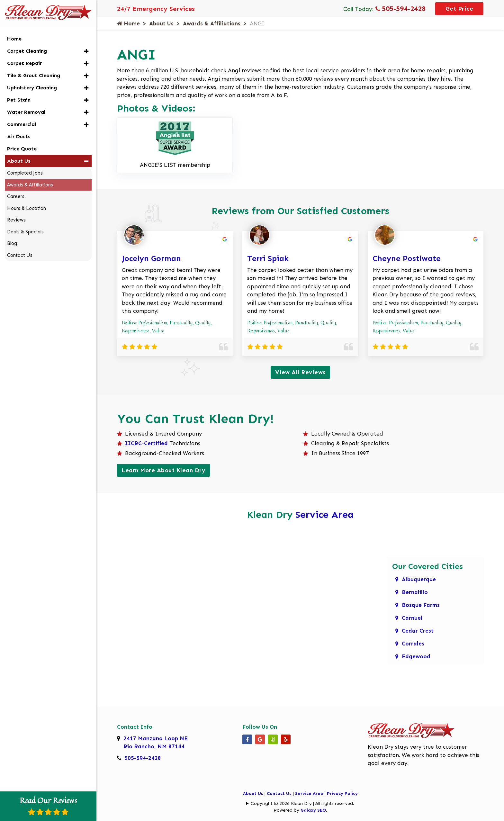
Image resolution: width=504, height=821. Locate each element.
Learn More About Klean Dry (163, 470)
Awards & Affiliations (212, 23)
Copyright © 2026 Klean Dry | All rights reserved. (302, 803)
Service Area (324, 515)
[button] (86, 51)
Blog (12, 243)
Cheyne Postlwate (407, 258)
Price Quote (22, 149)
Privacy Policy (342, 794)
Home (128, 23)
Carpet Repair (24, 63)
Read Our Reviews (48, 805)
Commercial (22, 124)
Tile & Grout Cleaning (34, 75)
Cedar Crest (418, 631)
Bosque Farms (421, 605)
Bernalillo (415, 592)
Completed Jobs (25, 173)
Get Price (459, 9)
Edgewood (416, 656)
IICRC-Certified (146, 443)
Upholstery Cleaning (32, 88)
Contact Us (279, 794)
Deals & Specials (25, 232)
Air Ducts (19, 136)
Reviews (16, 220)
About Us (161, 23)
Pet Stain (19, 100)
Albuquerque (419, 579)
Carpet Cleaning (27, 51)
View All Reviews (300, 372)
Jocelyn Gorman (151, 258)
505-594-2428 (401, 9)
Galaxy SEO (313, 810)
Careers (16, 196)
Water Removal (26, 112)
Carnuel (412, 618)
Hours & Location (27, 208)
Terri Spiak (268, 258)
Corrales (413, 644)
